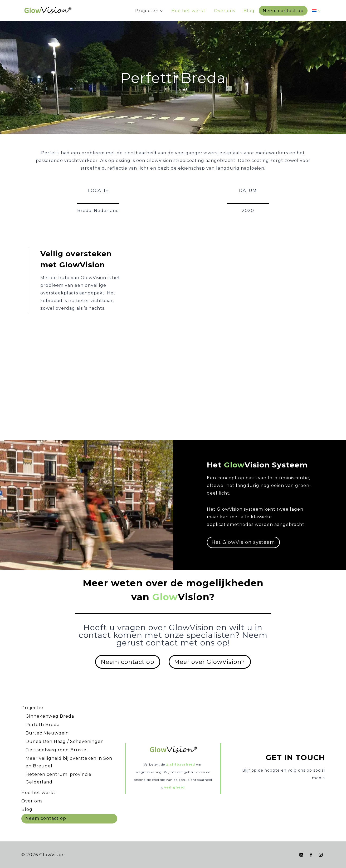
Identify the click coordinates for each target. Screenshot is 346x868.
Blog (249, 11)
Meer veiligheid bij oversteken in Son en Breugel (69, 762)
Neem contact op (283, 11)
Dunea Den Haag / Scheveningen (65, 741)
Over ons (225, 11)
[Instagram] (321, 855)
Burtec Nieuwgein (47, 733)
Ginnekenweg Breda (50, 716)
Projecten (33, 708)
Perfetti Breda (43, 725)
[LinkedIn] (301, 855)
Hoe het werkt (188, 11)
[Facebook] (311, 855)
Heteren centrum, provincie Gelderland (59, 778)
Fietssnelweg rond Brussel (57, 750)
